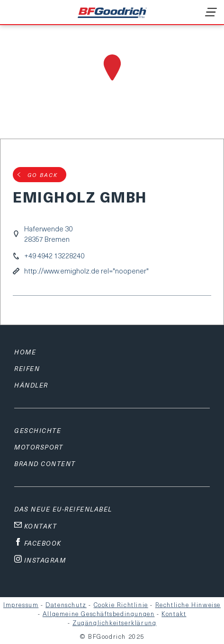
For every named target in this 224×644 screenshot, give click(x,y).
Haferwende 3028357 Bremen (48, 234)
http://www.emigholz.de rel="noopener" (86, 271)
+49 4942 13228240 (54, 256)
